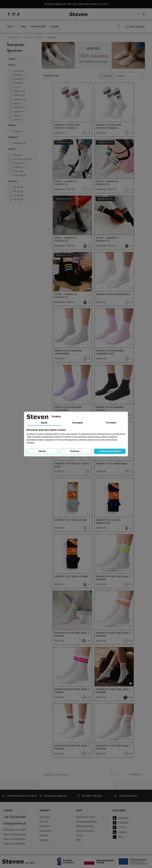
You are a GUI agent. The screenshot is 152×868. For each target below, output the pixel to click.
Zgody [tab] (44, 423)
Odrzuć (42, 451)
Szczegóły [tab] (77, 423)
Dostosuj (76, 451)
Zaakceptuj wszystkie (110, 451)
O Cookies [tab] (111, 423)
